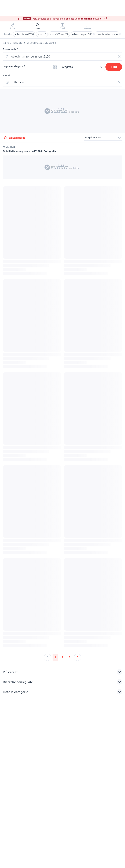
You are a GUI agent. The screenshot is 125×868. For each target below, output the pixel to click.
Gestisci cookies (12, 750)
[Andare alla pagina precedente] (47, 657)
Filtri (114, 67)
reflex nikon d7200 (24, 34)
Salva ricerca (14, 138)
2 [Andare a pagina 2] (62, 657)
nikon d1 (42, 34)
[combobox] (63, 56)
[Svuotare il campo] (119, 56)
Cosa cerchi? (10, 49)
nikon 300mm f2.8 (59, 34)
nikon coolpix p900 (82, 34)
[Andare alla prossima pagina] (78, 657)
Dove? (7, 75)
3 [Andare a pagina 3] (70, 657)
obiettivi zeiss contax (107, 34)
